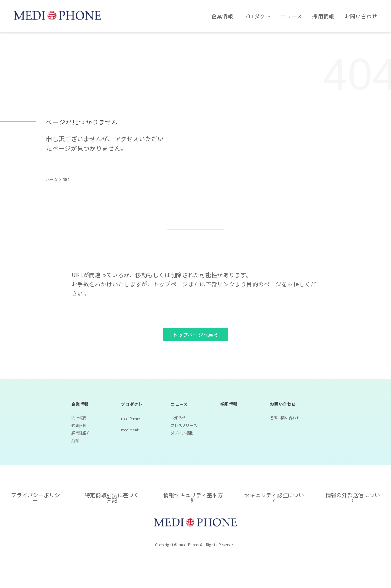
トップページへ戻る (195, 335)
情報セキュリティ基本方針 (193, 498)
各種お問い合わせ (285, 418)
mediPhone (130, 419)
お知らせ (178, 418)
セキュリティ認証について (274, 498)
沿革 (75, 440)
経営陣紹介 (81, 433)
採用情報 (323, 16)
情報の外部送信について (353, 498)
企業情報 (222, 16)
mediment (130, 430)
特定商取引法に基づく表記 (112, 498)
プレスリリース (184, 425)
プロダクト (257, 16)
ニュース (291, 16)
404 (66, 179)
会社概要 (79, 418)
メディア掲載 (182, 433)
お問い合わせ (361, 16)
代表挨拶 (79, 425)
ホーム (52, 179)
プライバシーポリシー (36, 498)
